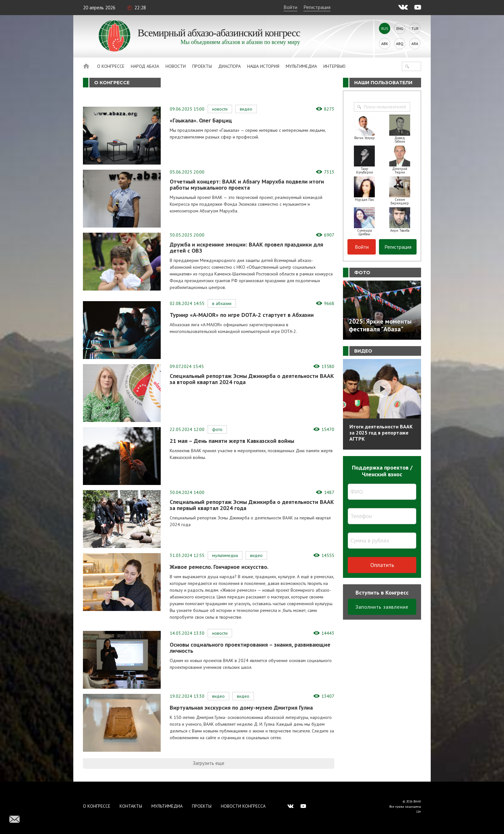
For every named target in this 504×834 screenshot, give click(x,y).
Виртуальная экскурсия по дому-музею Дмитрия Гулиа (241, 708)
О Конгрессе (111, 66)
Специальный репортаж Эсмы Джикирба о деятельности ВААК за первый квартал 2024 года (252, 505)
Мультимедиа (301, 66)
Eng (400, 28)
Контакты (131, 806)
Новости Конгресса (243, 806)
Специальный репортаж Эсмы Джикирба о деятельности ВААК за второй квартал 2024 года (252, 379)
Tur (415, 28)
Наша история (263, 66)
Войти (290, 7)
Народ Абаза (145, 66)
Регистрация (317, 7)
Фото (217, 429)
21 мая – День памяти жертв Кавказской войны (232, 441)
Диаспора (230, 66)
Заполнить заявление (382, 607)
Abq (400, 44)
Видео (246, 109)
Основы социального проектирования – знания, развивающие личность (250, 648)
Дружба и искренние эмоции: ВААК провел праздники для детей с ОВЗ (246, 247)
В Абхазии (222, 303)
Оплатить (382, 565)
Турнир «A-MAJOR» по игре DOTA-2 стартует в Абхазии (242, 315)
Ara (415, 44)
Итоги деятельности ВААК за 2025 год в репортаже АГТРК (381, 433)
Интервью (334, 66)
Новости (176, 66)
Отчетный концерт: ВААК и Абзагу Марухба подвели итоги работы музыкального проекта (247, 184)
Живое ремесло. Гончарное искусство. (219, 567)
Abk (385, 44)
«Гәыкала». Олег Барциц (201, 120)
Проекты (202, 66)
